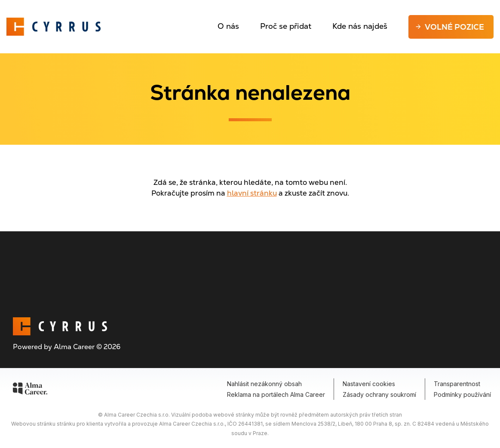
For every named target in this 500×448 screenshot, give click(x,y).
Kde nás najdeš (360, 26)
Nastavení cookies (369, 384)
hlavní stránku (252, 193)
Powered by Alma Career (54, 347)
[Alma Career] (30, 390)
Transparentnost (457, 384)
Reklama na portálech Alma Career (276, 394)
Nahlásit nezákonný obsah (264, 384)
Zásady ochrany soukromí (379, 394)
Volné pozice (454, 27)
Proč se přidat (286, 26)
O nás (228, 26)
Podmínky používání (462, 394)
